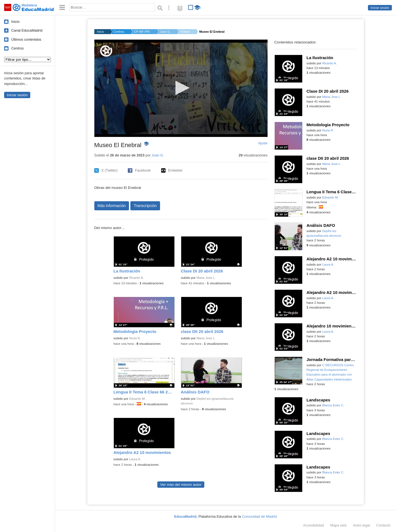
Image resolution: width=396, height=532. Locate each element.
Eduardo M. (137, 399)
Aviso (361, 525)
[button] (181, 88)
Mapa (339, 525)
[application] (181, 88)
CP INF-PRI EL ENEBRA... (142, 32)
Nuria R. (135, 338)
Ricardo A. (137, 278)
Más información (112, 206)
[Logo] (106, 51)
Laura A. (135, 459)
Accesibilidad (313, 525)
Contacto (383, 525)
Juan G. (165, 32)
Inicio (15, 22)
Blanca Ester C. (333, 405)
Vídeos (185, 32)
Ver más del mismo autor (181, 485)
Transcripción (145, 206)
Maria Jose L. (206, 278)
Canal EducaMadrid (27, 30)
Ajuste (263, 143)
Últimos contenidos (26, 39)
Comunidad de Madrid (259, 516)
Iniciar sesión (380, 8)
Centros (17, 48)
